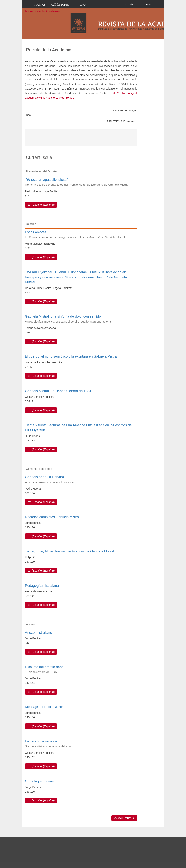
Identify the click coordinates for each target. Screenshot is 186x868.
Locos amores (81, 235)
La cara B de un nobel (81, 744)
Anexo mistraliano (39, 633)
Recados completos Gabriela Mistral (52, 517)
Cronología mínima (39, 781)
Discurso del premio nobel (81, 670)
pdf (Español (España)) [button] (41, 205)
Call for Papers (60, 5)
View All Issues (124, 818)
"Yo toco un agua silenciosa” (81, 182)
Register (129, 4)
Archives (40, 5)
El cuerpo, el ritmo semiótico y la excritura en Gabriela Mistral (71, 356)
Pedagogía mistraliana (42, 586)
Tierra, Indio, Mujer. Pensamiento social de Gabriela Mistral (70, 551)
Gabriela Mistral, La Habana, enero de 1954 (58, 391)
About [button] (84, 5)
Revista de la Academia (43, 11)
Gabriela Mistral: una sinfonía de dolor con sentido (81, 319)
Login (148, 4)
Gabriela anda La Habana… (81, 480)
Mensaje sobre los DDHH (44, 707)
